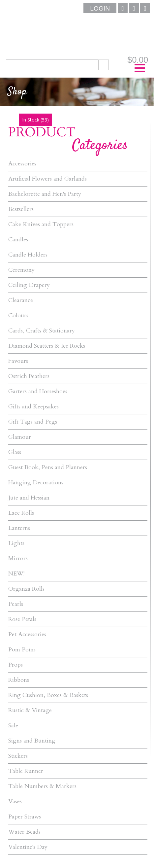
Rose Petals (22, 619)
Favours (18, 361)
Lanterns (19, 528)
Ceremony (21, 270)
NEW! (16, 574)
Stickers (18, 756)
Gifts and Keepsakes (33, 407)
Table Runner (26, 771)
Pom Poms (22, 650)
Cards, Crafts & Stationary (42, 331)
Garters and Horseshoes (38, 391)
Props (15, 665)
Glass (15, 452)
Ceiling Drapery (29, 285)
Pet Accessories (27, 634)
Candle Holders (28, 255)
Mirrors (18, 558)
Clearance (21, 300)
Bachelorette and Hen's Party (45, 194)
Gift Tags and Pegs (33, 422)
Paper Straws (25, 817)
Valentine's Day (28, 847)
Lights (16, 543)
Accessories (22, 164)
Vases (15, 801)
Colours (18, 315)
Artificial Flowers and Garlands (47, 179)
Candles (18, 240)
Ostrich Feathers (29, 376)
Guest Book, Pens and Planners (48, 467)
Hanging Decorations (36, 483)
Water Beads (24, 832)
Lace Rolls (21, 513)
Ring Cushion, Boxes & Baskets (48, 695)
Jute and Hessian (29, 498)
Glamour (20, 437)
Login (100, 8)
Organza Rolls (26, 589)
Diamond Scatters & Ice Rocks (47, 346)
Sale (13, 726)
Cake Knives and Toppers (41, 224)
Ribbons (19, 680)
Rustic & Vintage (30, 710)
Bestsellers (21, 209)
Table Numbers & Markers (42, 786)
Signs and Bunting (32, 741)
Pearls (16, 604)
